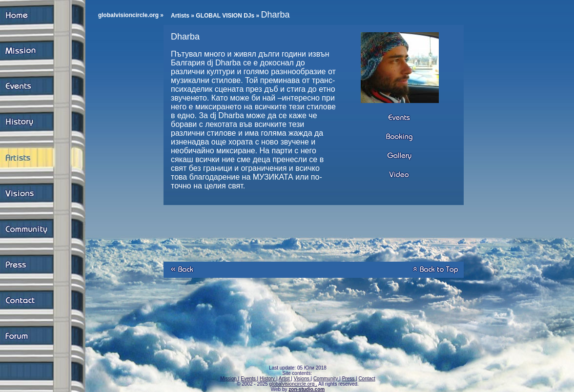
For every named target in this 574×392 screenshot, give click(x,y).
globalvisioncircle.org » (131, 15)
